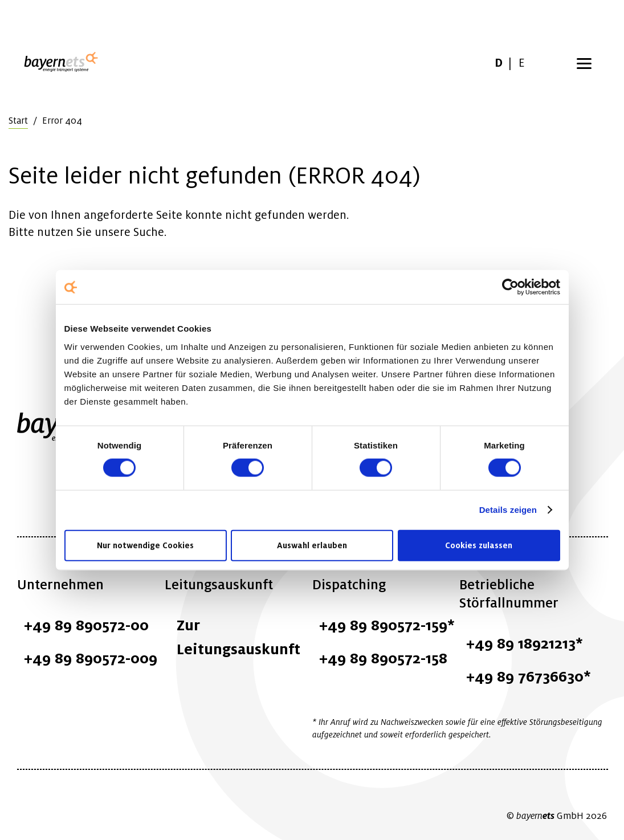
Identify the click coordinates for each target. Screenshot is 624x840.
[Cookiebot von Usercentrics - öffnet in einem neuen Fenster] (510, 287)
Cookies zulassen (479, 545)
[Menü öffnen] (584, 63)
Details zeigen (508, 510)
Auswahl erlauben (312, 545)
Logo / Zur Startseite (64, 63)
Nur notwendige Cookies (145, 545)
